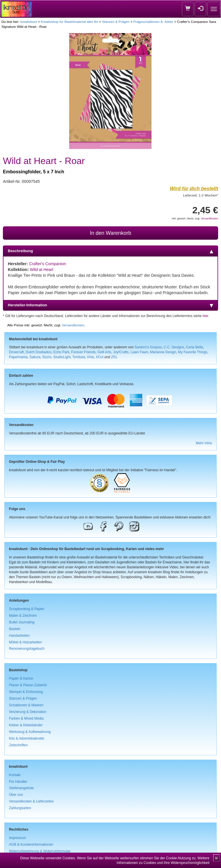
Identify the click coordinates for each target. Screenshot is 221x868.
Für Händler (18, 782)
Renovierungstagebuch (27, 649)
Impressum (18, 838)
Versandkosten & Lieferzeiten (31, 801)
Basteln (15, 629)
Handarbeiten (19, 636)
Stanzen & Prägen (116, 22)
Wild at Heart (42, 270)
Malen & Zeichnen (23, 616)
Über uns (16, 795)
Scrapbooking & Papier (27, 609)
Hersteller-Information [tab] (110, 305)
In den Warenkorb (110, 233)
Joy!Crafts (121, 352)
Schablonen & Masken (26, 705)
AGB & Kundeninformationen (31, 845)
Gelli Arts (104, 352)
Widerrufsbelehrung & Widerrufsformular (40, 851)
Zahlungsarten (20, 808)
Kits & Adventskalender (27, 738)
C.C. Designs (174, 347)
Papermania (18, 357)
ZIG (114, 357)
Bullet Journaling (22, 622)
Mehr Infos (204, 443)
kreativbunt (29, 22)
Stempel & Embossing (26, 692)
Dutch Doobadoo (39, 352)
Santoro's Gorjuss (148, 347)
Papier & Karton (21, 678)
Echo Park (61, 352)
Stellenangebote (21, 788)
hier (205, 316)
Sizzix (47, 357)
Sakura (35, 357)
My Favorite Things (193, 352)
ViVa (90, 357)
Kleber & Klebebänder (26, 725)
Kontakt (15, 775)
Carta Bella (194, 347)
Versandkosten (209, 219)
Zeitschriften (18, 745)
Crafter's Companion (48, 264)
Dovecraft (16, 352)
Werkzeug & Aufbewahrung (30, 732)
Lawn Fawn (139, 352)
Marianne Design (163, 352)
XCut (99, 357)
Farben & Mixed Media (26, 718)
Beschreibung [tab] (110, 251)
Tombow (79, 357)
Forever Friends (83, 352)
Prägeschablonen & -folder (153, 22)
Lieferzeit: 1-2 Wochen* (201, 195)
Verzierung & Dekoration (28, 712)
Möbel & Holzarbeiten (25, 642)
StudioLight (62, 357)
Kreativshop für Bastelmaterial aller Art (70, 22)
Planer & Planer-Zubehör (28, 685)
